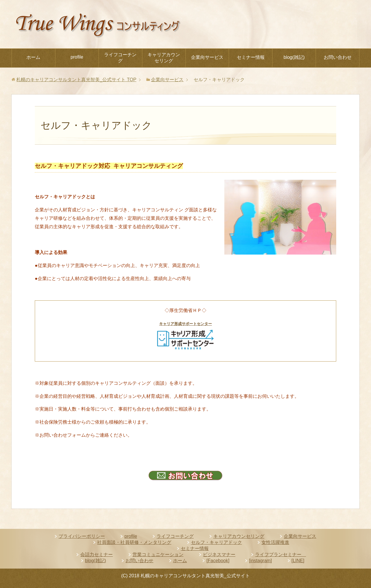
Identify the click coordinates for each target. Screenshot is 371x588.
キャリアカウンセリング (164, 58)
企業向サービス (207, 57)
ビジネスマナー (219, 555)
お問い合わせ (338, 57)
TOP (76, 80)
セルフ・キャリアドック (217, 542)
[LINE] (298, 561)
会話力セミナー (97, 555)
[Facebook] (218, 561)
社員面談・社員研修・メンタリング (134, 542)
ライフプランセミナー (281, 555)
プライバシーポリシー (82, 536)
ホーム (33, 57)
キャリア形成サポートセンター (185, 324)
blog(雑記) (294, 57)
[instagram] (260, 561)
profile (77, 57)
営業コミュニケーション (158, 555)
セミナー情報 (251, 57)
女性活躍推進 (275, 542)
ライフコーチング (120, 58)
